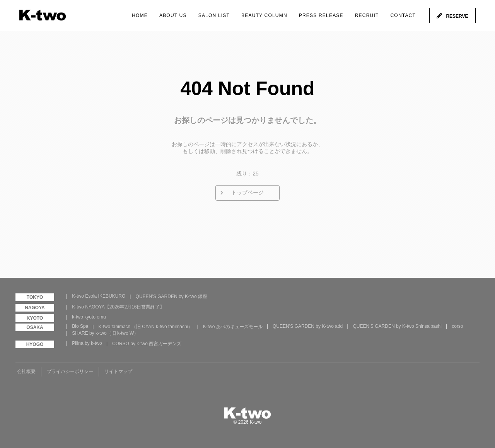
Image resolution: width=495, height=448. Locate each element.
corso (457, 326)
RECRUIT (367, 15)
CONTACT (403, 15)
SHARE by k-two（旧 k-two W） (105, 333)
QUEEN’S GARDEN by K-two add (308, 326)
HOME (140, 15)
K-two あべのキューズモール (233, 327)
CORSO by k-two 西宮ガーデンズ (147, 344)
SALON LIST (214, 15)
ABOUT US (173, 15)
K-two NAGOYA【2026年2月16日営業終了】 (118, 307)
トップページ (247, 192)
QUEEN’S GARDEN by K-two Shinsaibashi (397, 326)
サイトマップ (118, 371)
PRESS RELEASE (321, 15)
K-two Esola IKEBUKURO (99, 296)
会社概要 (26, 371)
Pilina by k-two (87, 343)
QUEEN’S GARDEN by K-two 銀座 (172, 296)
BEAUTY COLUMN (264, 15)
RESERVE (457, 16)
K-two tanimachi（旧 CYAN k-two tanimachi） (146, 327)
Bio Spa (80, 326)
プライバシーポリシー (70, 371)
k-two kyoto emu (89, 317)
